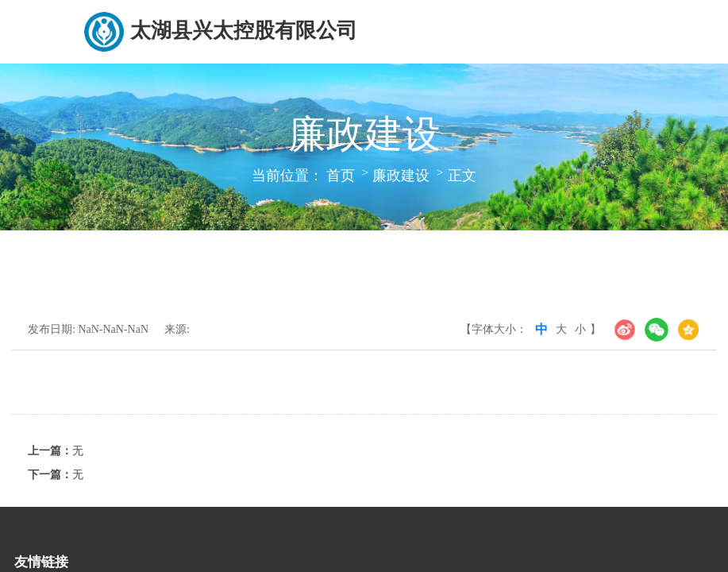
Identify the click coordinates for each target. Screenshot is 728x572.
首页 (341, 176)
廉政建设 (401, 176)
